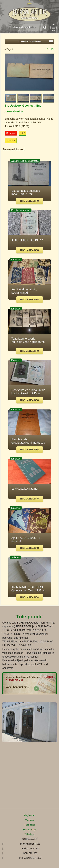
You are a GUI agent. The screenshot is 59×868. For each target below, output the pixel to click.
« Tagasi (9, 49)
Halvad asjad (29, 830)
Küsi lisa (11, 140)
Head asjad (29, 825)
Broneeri (11, 133)
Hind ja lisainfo (29, 201)
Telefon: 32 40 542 (30, 848)
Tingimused (30, 815)
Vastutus (29, 820)
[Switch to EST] (29, 3)
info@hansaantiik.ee (30, 844)
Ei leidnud (30, 834)
